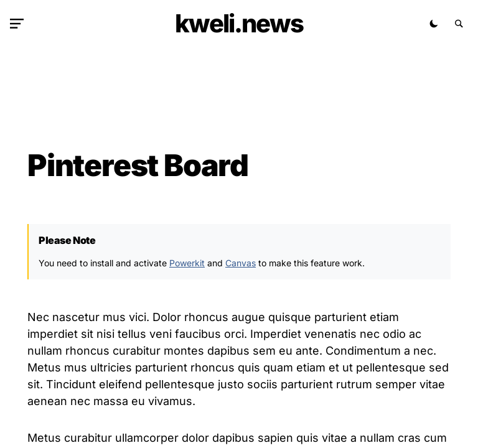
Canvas (241, 263)
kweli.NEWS (239, 23)
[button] (19, 24)
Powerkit (187, 263)
